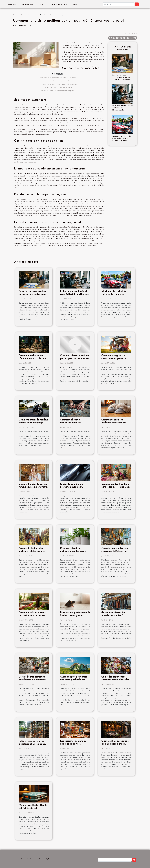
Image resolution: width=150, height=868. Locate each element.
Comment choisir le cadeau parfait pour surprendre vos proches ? (75, 358)
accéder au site (70, 129)
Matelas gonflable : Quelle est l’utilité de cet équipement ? (33, 808)
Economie (12, 4)
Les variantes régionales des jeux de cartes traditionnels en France (73, 744)
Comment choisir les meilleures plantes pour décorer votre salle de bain (74, 551)
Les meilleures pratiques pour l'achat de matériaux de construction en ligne (32, 680)
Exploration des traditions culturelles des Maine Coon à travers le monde (116, 487)
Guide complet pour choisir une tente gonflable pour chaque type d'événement (74, 680)
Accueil (16, 15)
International (28, 4)
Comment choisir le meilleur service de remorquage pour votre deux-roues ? (33, 423)
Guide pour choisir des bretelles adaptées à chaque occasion (113, 616)
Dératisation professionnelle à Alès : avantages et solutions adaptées (75, 616)
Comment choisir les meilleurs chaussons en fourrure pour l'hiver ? (114, 423)
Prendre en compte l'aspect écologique (58, 87)
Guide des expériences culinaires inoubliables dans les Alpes (116, 680)
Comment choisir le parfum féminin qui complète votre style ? (33, 487)
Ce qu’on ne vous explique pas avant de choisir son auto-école (121, 77)
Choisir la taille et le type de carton (58, 81)
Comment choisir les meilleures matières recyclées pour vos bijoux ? (74, 423)
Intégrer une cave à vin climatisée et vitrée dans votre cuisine (32, 744)
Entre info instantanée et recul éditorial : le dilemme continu (122, 108)
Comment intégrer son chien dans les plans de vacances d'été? (114, 358)
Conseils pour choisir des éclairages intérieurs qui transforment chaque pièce (116, 551)
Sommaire (59, 74)
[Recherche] (118, 4)
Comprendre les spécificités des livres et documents (58, 78)
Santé (42, 4)
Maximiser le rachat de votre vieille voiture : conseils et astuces (121, 138)
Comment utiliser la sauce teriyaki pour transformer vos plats (32, 616)
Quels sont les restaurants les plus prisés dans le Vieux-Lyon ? (115, 744)
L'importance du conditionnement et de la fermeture (58, 84)
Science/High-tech (58, 4)
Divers (75, 4)
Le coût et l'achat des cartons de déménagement (58, 91)
